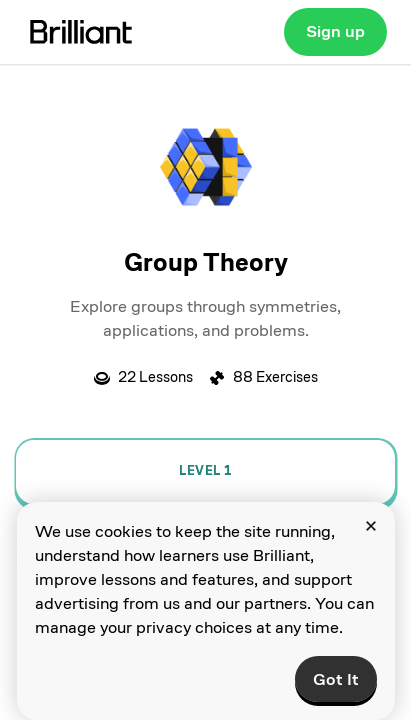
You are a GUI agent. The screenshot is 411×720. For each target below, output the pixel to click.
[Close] (371, 526)
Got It (336, 679)
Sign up (335, 31)
